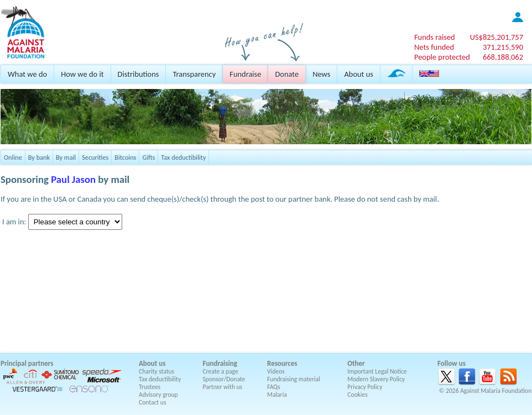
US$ (497, 37)
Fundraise (245, 74)
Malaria (277, 395)
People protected (442, 57)
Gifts (148, 157)
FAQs (274, 387)
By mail (66, 157)
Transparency (194, 74)
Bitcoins (125, 157)
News (321, 74)
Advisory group (158, 395)
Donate (287, 74)
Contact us (152, 402)
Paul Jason (73, 179)
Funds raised (435, 37)
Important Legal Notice (377, 371)
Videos (276, 371)
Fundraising (220, 363)
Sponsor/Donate (224, 379)
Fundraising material (294, 379)
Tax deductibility (183, 157)
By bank (39, 157)
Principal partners (27, 363)
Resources (282, 363)
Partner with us (223, 387)
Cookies (358, 395)
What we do (27, 74)
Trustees (150, 387)
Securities (95, 157)
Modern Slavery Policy (376, 379)
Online (13, 157)
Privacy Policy (365, 387)
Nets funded (434, 47)
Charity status (157, 371)
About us (358, 74)
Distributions (139, 74)
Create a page (221, 371)
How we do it (82, 74)
